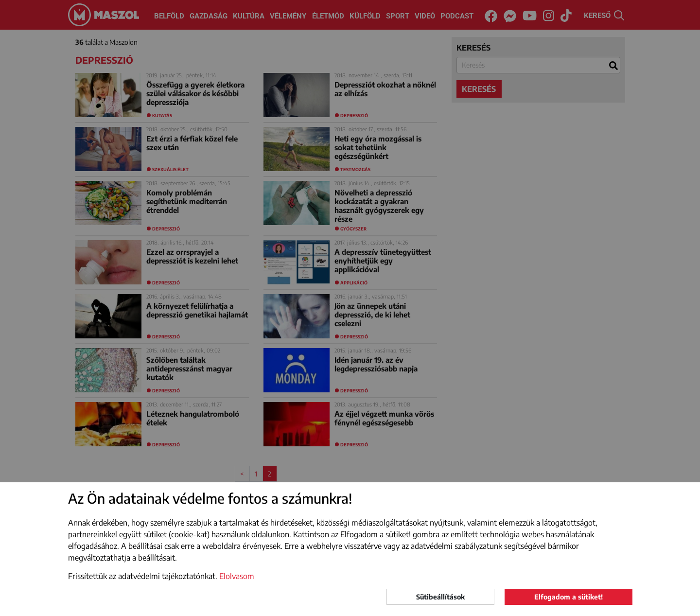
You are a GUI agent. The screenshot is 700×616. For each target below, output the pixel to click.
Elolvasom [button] (237, 576)
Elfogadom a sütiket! (569, 597)
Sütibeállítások (440, 597)
